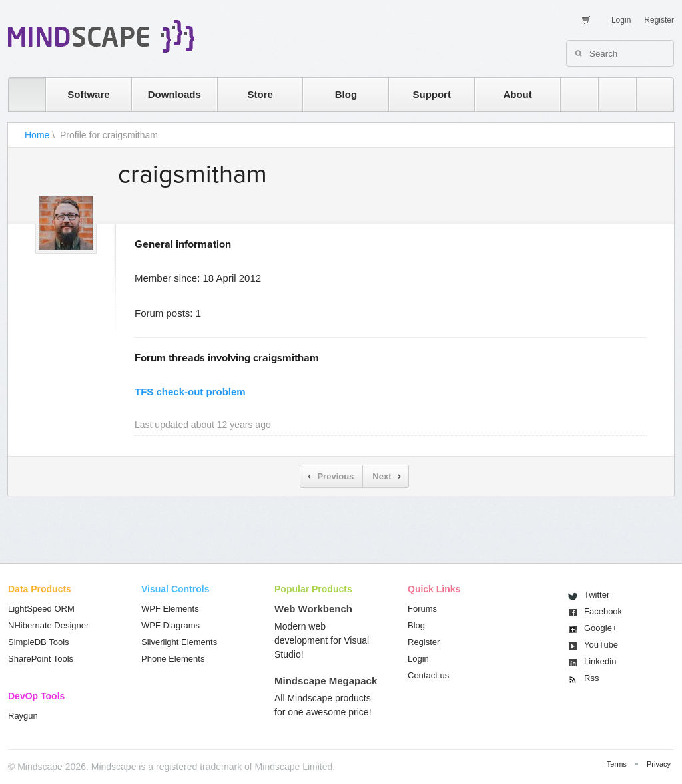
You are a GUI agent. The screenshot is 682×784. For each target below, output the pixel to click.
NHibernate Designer (48, 625)
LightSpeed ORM (41, 609)
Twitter (597, 595)
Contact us (428, 675)
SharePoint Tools (41, 659)
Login (621, 20)
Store (260, 94)
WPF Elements (170, 609)
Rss (591, 678)
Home (37, 135)
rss (573, 94)
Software (88, 94)
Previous (335, 476)
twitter (611, 94)
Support (432, 94)
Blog (346, 94)
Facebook (603, 611)
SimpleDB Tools (39, 642)
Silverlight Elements (179, 642)
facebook (648, 94)
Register (659, 20)
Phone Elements (173, 659)
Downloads (174, 94)
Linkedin (600, 661)
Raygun (23, 716)
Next (382, 476)
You (601, 645)
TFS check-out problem (190, 392)
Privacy (659, 764)
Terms (617, 764)
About (517, 94)
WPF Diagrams (170, 625)
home (20, 94)
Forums (422, 609)
